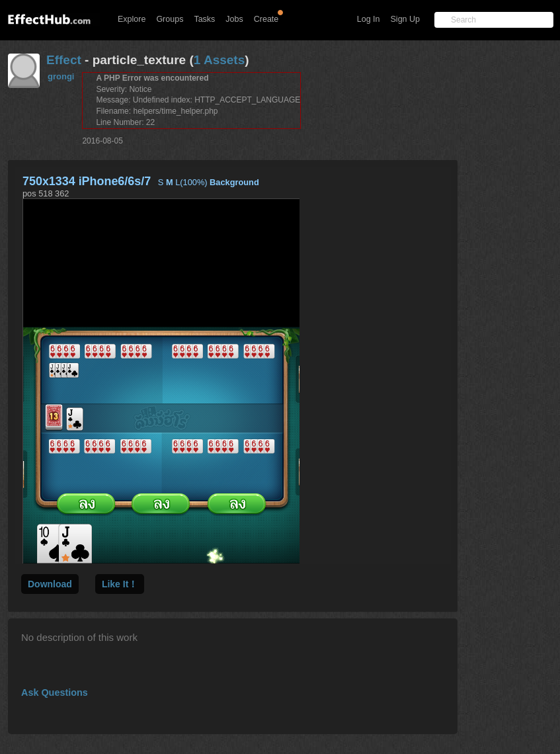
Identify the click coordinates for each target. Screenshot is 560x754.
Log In (369, 19)
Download (50, 584)
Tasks (204, 19)
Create (266, 19)
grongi (61, 76)
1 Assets (219, 60)
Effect (64, 60)
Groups (170, 19)
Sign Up (405, 19)
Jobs (234, 19)
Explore (132, 19)
